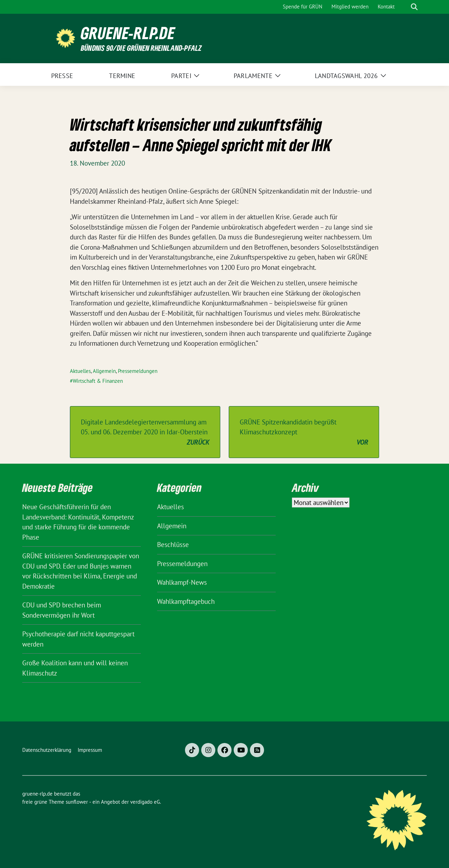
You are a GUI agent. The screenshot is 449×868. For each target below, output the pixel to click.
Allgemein (104, 371)
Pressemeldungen (138, 371)
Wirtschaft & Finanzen (98, 381)
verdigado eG (145, 802)
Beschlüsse (173, 545)
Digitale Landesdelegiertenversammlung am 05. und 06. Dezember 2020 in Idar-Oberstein (145, 433)
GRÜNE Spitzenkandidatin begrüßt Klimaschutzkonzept (304, 433)
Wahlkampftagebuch (186, 601)
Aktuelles (80, 371)
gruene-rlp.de (128, 33)
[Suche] (404, 7)
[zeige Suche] (414, 7)
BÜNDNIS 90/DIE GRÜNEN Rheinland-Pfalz (141, 48)
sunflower (77, 802)
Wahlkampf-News (182, 582)
